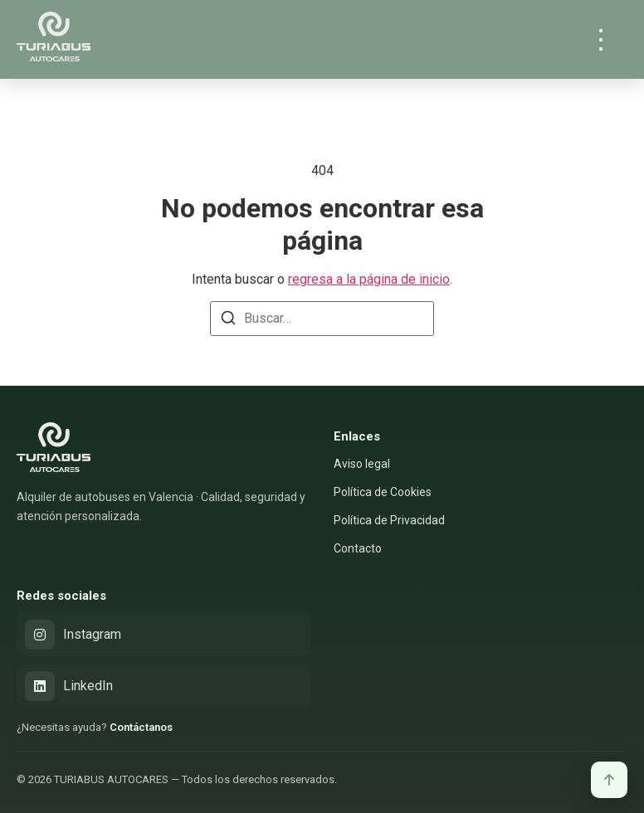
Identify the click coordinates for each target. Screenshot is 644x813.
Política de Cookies (383, 492)
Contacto (358, 548)
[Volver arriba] (609, 780)
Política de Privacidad (389, 520)
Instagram (73, 635)
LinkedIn (69, 686)
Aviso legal (362, 464)
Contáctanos (141, 727)
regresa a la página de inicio (369, 279)
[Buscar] (228, 321)
